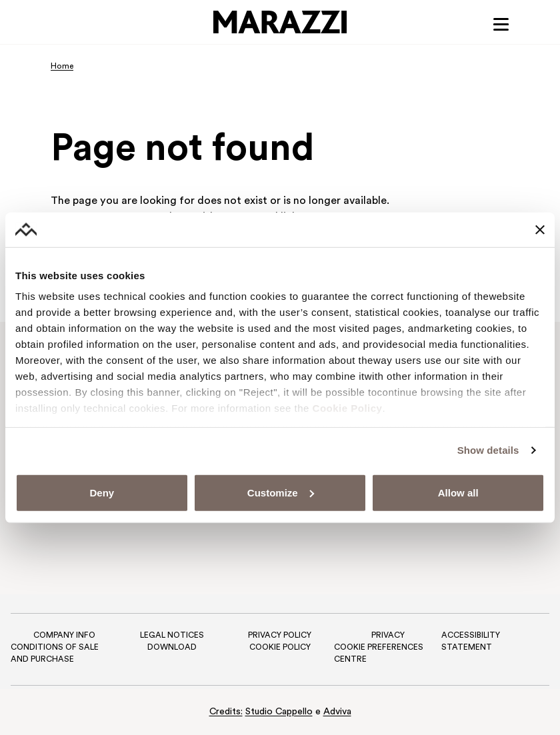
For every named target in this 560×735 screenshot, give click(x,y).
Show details (488, 450)
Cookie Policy (348, 408)
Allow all (458, 493)
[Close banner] (540, 229)
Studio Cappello (279, 712)
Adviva (337, 712)
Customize (281, 493)
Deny (102, 493)
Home (62, 67)
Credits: (226, 712)
